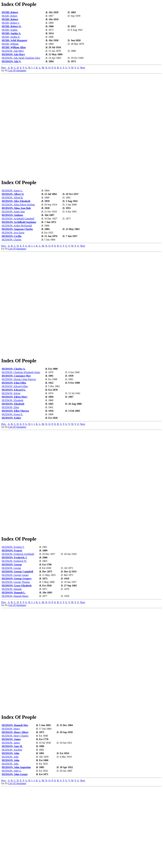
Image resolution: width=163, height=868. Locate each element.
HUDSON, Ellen (10, 447)
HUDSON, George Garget (15, 635)
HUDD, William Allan (14, 47)
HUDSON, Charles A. (14, 409)
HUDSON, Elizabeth (12, 440)
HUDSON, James (11, 820)
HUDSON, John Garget (15, 855)
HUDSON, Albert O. (13, 214)
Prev (4, 68)
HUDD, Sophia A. (11, 33)
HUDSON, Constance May (16, 416)
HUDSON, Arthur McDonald (17, 246)
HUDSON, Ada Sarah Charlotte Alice (21, 58)
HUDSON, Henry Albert (15, 812)
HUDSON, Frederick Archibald (18, 614)
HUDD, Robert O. (12, 26)
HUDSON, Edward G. (14, 430)
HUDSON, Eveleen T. (13, 607)
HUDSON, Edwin (11, 433)
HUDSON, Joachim (12, 830)
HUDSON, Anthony (12, 235)
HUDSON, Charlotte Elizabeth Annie (21, 412)
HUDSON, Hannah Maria (15, 656)
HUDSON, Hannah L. (14, 653)
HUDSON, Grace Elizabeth (17, 646)
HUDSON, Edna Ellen (14, 423)
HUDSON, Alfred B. (12, 218)
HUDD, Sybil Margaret (14, 40)
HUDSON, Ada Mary (13, 51)
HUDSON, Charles (12, 260)
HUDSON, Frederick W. (14, 621)
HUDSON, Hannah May (15, 805)
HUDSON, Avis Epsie (13, 253)
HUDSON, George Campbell (17, 632)
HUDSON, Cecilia (12, 256)
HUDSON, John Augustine (16, 848)
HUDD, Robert (10, 12)
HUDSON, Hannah (12, 649)
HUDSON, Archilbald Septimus (19, 242)
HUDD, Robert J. (11, 23)
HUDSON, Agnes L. (12, 211)
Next (83, 68)
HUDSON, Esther (11, 458)
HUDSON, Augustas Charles (17, 249)
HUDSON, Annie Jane (13, 232)
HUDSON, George (12, 625)
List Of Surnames (17, 70)
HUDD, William (10, 44)
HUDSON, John (11, 834)
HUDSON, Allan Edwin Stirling (18, 225)
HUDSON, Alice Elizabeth (16, 221)
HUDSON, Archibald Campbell (18, 239)
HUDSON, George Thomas (16, 642)
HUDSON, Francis (12, 611)
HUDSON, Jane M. (12, 827)
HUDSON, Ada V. (11, 61)
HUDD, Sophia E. (11, 37)
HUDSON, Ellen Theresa (15, 451)
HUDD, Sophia (10, 30)
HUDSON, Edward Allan (15, 426)
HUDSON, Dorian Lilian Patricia (19, 419)
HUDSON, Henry (11, 809)
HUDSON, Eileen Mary (15, 437)
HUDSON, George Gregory (17, 639)
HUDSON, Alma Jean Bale (16, 228)
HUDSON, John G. (12, 851)
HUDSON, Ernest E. (12, 454)
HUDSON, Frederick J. (14, 618)
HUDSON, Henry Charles (15, 816)
